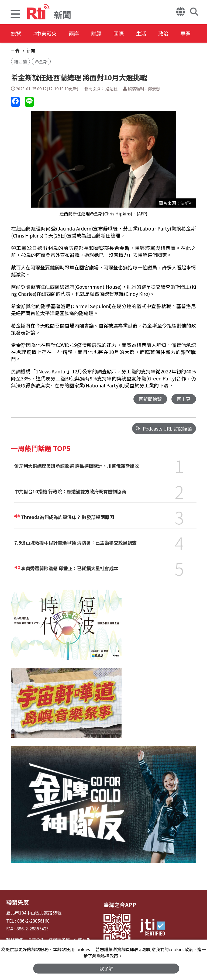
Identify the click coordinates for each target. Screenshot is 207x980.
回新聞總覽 (150, 399)
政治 (176, 34)
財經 (103, 34)
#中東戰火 (47, 34)
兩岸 (79, 34)
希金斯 (41, 61)
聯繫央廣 (17, 902)
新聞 (30, 50)
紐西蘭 (20, 61)
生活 (151, 34)
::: (12, 50)
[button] (15, 15)
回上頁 (184, 399)
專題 (200, 34)
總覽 (16, 34)
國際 (127, 34)
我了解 (106, 968)
